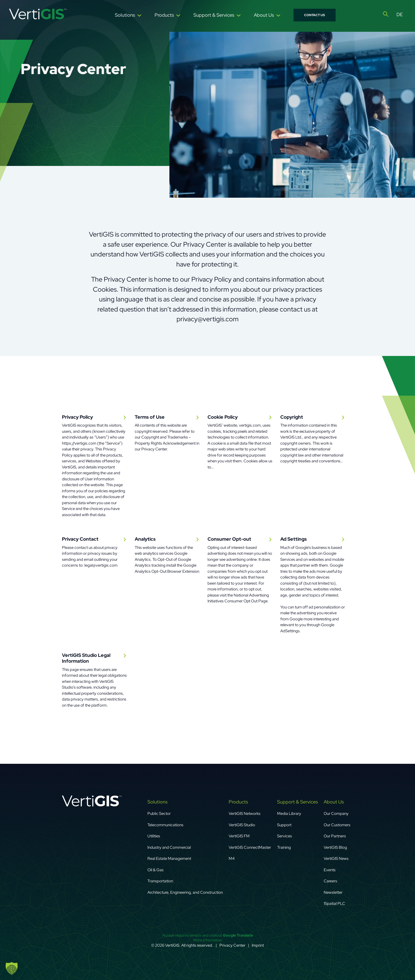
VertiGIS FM (239, 836)
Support (284, 825)
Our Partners (335, 836)
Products (164, 15)
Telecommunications (165, 825)
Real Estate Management (169, 859)
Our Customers (337, 825)
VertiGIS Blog (335, 847)
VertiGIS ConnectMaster (250, 847)
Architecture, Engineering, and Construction (185, 892)
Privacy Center (232, 945)
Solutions (125, 15)
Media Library (289, 814)
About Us (264, 15)
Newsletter (333, 892)
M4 (232, 859)
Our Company (337, 814)
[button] (12, 968)
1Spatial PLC (334, 904)
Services (285, 836)
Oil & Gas (155, 870)
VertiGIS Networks (245, 814)
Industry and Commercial (169, 847)
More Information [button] (207, 940)
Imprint (258, 945)
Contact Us (315, 15)
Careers (330, 881)
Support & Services (214, 15)
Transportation (160, 881)
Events (330, 870)
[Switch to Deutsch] (400, 14)
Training (284, 847)
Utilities (154, 836)
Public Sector (159, 814)
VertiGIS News (336, 859)
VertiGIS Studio (242, 825)
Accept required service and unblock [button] (208, 935)
